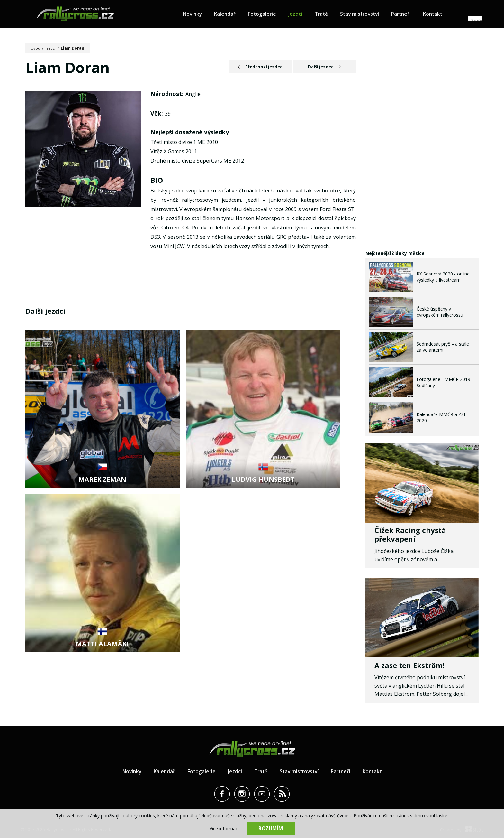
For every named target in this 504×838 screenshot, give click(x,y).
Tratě (327, 15)
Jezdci (301, 15)
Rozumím (271, 828)
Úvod (36, 48)
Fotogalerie (267, 15)
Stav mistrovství (367, 15)
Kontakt (443, 15)
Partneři (410, 15)
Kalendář (229, 15)
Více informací (224, 829)
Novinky (196, 15)
